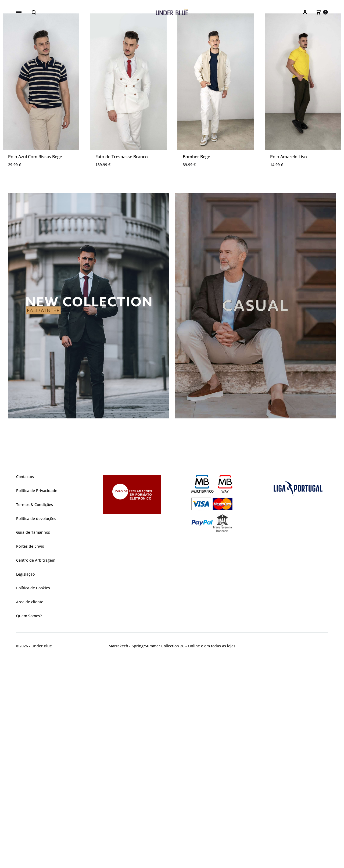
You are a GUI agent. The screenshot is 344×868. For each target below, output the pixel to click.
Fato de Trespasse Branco (122, 366)
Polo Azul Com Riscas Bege (35, 366)
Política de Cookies (33, 797)
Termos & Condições (35, 714)
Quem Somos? (29, 825)
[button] (172, 110)
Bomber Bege (196, 366)
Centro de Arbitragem (36, 770)
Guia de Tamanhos (33, 742)
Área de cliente (30, 811)
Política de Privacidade (37, 700)
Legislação (25, 784)
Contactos (25, 686)
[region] (172, 110)
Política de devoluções (36, 728)
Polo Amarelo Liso (289, 366)
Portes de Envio (30, 756)
